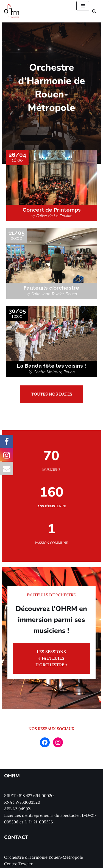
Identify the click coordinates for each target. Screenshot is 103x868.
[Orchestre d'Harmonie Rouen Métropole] (12, 11)
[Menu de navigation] (83, 6)
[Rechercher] (94, 11)
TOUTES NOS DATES (52, 381)
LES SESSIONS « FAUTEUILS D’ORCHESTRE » (52, 641)
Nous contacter (19, 863)
